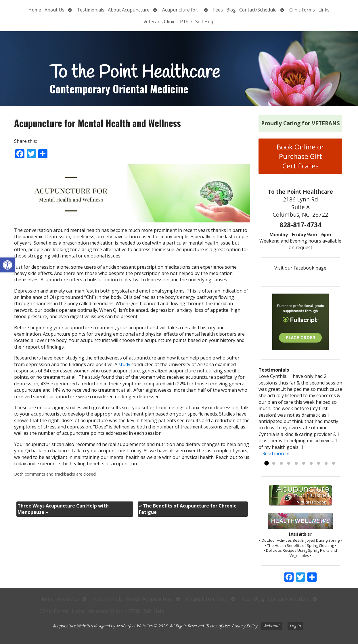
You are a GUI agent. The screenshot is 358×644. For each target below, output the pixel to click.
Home (35, 10)
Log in (295, 626)
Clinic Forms (302, 10)
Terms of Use (218, 626)
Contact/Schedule (258, 10)
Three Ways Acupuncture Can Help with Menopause (63, 509)
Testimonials (91, 10)
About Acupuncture (129, 10)
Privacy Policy (245, 626)
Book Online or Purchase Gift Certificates (300, 156)
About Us (54, 10)
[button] (7, 265)
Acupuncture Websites (73, 626)
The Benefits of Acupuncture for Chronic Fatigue (187, 509)
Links (324, 10)
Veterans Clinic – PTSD (168, 22)
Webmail (271, 626)
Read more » (276, 453)
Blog (231, 10)
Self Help (205, 22)
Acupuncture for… (181, 10)
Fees (218, 10)
